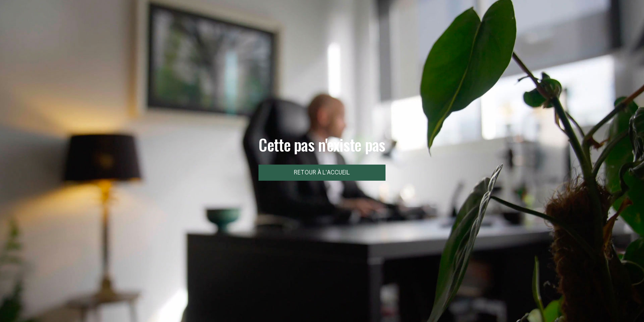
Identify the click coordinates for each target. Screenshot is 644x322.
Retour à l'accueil (322, 172)
